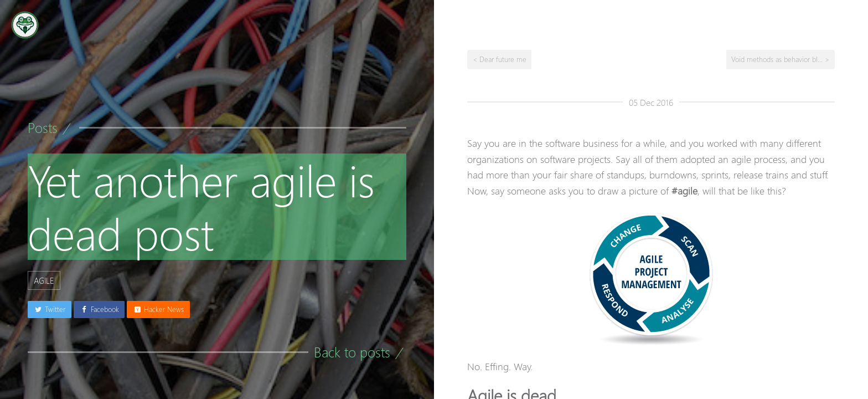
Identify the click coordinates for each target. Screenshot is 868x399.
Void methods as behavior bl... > (780, 59)
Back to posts (352, 352)
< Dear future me (500, 59)
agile (44, 280)
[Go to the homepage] (25, 25)
